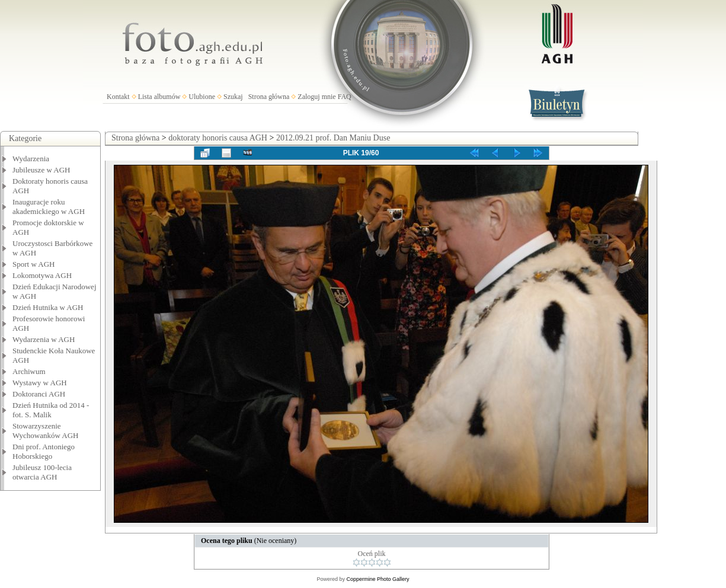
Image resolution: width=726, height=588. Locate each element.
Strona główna (269, 97)
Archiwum (29, 371)
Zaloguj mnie (316, 97)
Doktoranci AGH (39, 394)
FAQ (345, 97)
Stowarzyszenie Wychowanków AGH (46, 431)
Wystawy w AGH (40, 383)
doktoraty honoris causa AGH (218, 138)
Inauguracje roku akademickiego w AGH (49, 207)
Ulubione (202, 97)
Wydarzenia (31, 159)
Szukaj (233, 97)
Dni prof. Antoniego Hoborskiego (44, 451)
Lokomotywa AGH (42, 275)
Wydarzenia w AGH (44, 339)
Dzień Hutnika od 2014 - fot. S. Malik (51, 410)
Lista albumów (159, 97)
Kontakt (118, 97)
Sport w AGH (34, 264)
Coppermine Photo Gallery (378, 579)
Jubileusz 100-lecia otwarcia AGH (42, 472)
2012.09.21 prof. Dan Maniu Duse (333, 138)
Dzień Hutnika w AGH (48, 307)
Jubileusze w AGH (41, 170)
